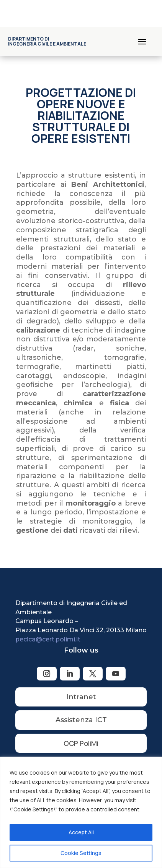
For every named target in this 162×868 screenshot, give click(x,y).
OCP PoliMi (81, 743)
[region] (81, 812)
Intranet (81, 697)
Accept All (81, 832)
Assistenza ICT (81, 720)
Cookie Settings (81, 853)
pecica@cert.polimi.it (48, 639)
